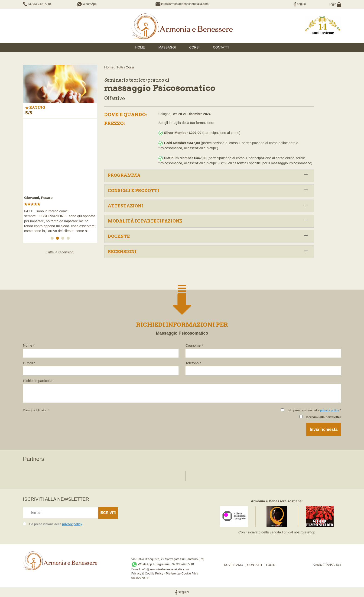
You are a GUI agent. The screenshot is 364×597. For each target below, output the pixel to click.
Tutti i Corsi (125, 67)
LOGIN (271, 565)
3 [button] (64, 239)
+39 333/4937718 (39, 4)
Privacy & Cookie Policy (147, 573)
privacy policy (330, 410)
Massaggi (167, 47)
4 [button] (69, 239)
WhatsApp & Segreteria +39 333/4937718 (163, 564)
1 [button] (53, 239)
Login (335, 4)
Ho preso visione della (56, 524)
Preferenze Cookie (179, 573)
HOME (140, 47)
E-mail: (136, 569)
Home (109, 67)
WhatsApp (87, 4)
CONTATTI (255, 565)
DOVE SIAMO (234, 565)
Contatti (221, 47)
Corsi (194, 47)
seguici (300, 4)
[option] (60, 178)
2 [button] (58, 239)
